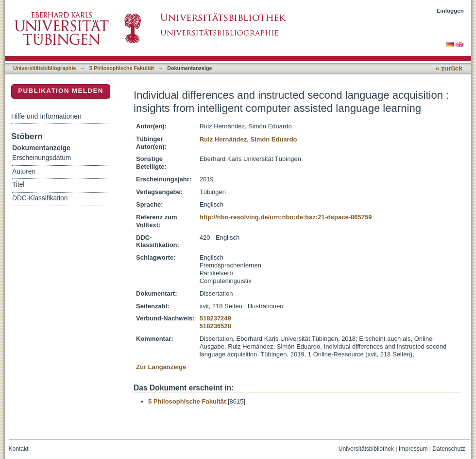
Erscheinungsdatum (42, 158)
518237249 (215, 318)
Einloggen (450, 10)
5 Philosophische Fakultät (122, 68)
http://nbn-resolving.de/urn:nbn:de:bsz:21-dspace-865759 (286, 217)
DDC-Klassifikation (40, 198)
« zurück (449, 68)
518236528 (215, 326)
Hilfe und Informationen (46, 116)
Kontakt (19, 449)
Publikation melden (61, 91)
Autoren (24, 171)
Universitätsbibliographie (44, 68)
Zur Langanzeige (161, 367)
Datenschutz (449, 449)
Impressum (413, 449)
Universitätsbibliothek (366, 449)
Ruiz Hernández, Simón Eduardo (248, 139)
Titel (18, 185)
